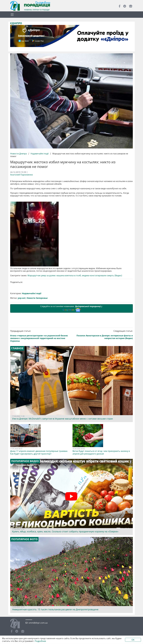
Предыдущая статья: (40, 380)
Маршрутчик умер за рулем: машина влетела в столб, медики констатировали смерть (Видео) (75, 320)
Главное (17, 392)
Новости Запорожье (37, 342)
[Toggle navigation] (12, 15)
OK (133, 640)
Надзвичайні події (40, 154)
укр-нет (22, 342)
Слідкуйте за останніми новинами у (71, 352)
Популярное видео (25, 505)
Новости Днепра (19, 154)
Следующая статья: (103, 379)
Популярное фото (24, 583)
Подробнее (40, 641)
